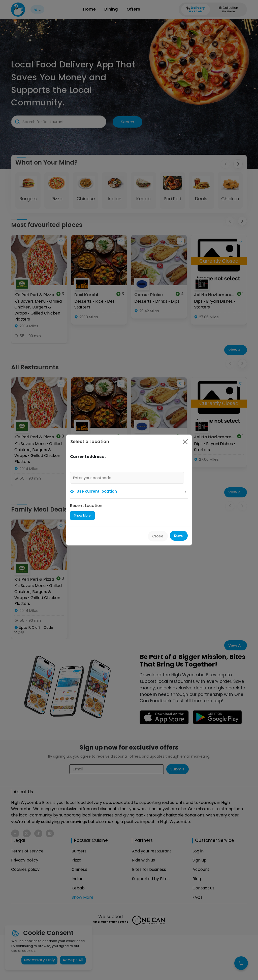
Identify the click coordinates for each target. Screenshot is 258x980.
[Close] (185, 442)
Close (158, 536)
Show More (82, 515)
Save (179, 536)
